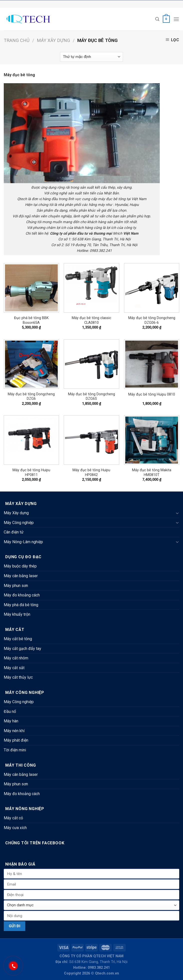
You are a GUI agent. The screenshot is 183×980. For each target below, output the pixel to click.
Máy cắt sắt (14, 668)
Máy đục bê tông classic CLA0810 (91, 320)
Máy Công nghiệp (19, 523)
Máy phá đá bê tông (21, 605)
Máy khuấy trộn (17, 614)
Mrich (118, 234)
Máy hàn (11, 721)
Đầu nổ (10, 712)
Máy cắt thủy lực (18, 677)
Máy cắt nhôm (16, 658)
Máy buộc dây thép (20, 566)
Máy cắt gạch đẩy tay (22, 649)
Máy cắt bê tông (18, 639)
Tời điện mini (15, 750)
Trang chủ (17, 40)
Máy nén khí (14, 731)
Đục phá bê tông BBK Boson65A (31, 320)
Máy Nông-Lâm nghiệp (23, 542)
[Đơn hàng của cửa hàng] (91, 57)
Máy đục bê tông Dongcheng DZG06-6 (152, 320)
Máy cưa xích (15, 828)
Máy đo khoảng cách (22, 595)
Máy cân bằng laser (21, 576)
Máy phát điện (16, 740)
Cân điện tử (14, 532)
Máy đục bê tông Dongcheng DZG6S (91, 397)
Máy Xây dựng (53, 40)
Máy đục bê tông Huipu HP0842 (91, 473)
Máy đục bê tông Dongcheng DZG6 (31, 397)
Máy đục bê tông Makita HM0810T (152, 473)
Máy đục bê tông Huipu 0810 (152, 394)
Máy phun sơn (16, 586)
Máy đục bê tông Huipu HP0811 (31, 473)
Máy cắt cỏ (13, 818)
